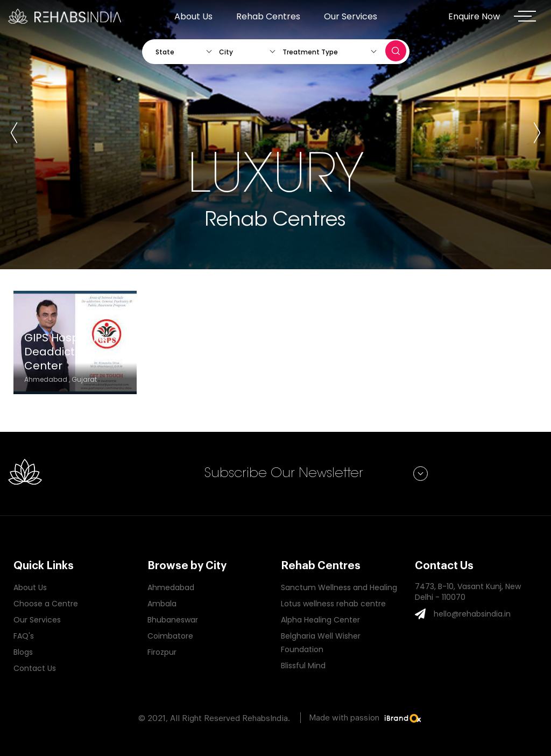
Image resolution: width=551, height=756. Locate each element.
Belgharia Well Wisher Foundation (321, 643)
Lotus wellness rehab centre (333, 604)
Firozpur (162, 652)
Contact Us (35, 668)
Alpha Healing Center (320, 620)
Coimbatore (170, 636)
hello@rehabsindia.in (472, 614)
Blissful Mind (303, 666)
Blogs (23, 652)
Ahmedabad (171, 587)
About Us (193, 16)
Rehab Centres (268, 16)
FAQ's (24, 636)
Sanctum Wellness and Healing (339, 587)
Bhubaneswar (173, 620)
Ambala (162, 604)
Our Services (351, 16)
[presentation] (14, 135)
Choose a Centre (46, 604)
